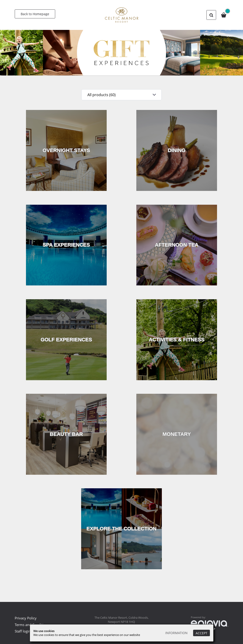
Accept (202, 633)
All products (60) (101, 95)
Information (176, 633)
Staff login (23, 631)
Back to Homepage (35, 14)
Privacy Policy (26, 618)
